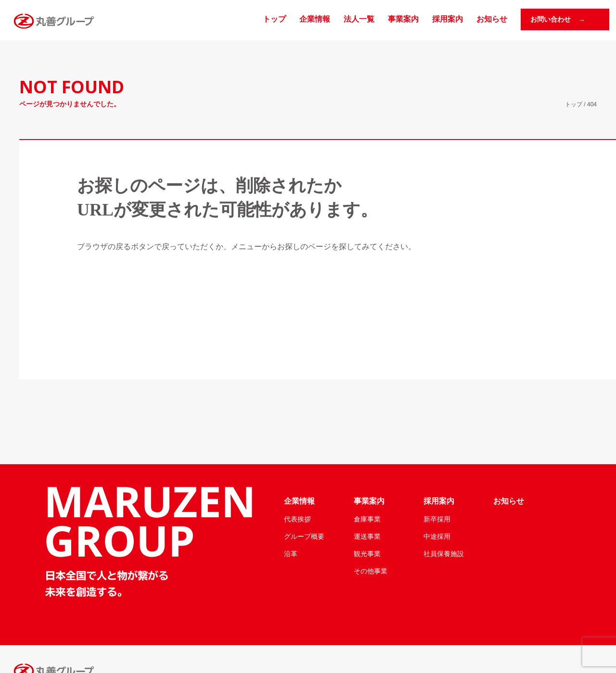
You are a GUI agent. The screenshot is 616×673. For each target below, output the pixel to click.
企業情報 (315, 19)
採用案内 (448, 19)
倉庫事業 (367, 519)
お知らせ (492, 19)
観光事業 (367, 554)
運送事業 (367, 536)
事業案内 (403, 19)
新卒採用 (437, 519)
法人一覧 (359, 19)
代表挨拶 (297, 519)
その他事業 (371, 571)
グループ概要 (304, 536)
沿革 (291, 554)
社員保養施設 (444, 554)
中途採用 (437, 536)
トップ (274, 19)
